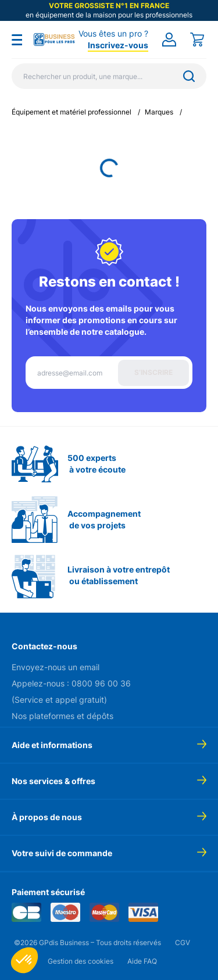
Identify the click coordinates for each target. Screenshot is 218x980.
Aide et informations (52, 745)
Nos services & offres (53, 781)
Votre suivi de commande (62, 853)
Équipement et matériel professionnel (72, 112)
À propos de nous (47, 817)
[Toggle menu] (17, 40)
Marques (159, 112)
